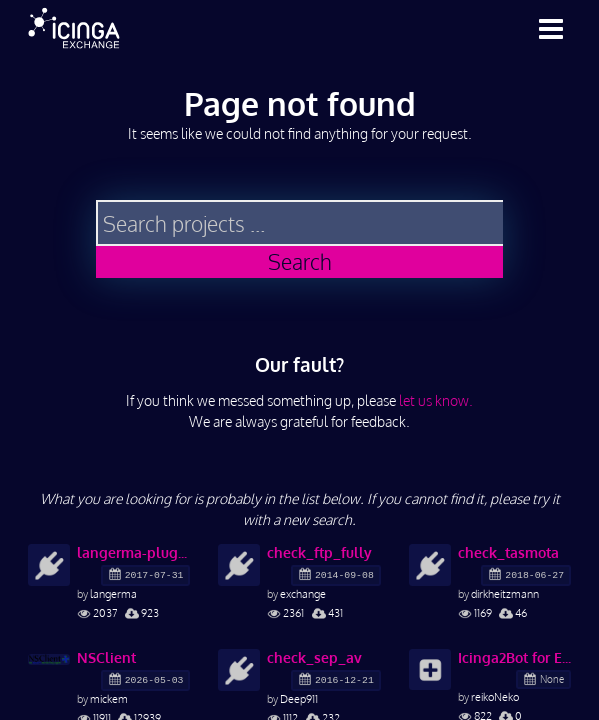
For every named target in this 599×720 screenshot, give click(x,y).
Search (300, 261)
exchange (303, 593)
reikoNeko (495, 696)
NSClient (106, 657)
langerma (113, 593)
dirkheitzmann (505, 593)
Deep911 (299, 698)
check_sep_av (314, 657)
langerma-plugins (133, 552)
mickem (109, 698)
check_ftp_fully (319, 552)
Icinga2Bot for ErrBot (514, 657)
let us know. (436, 400)
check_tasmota (508, 552)
